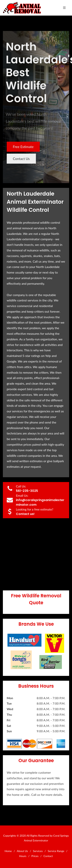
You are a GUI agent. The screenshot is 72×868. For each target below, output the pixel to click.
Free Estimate (23, 147)
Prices (35, 856)
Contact (48, 856)
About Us (22, 851)
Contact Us (21, 159)
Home (8, 851)
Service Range (56, 851)
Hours (23, 856)
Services (38, 851)
